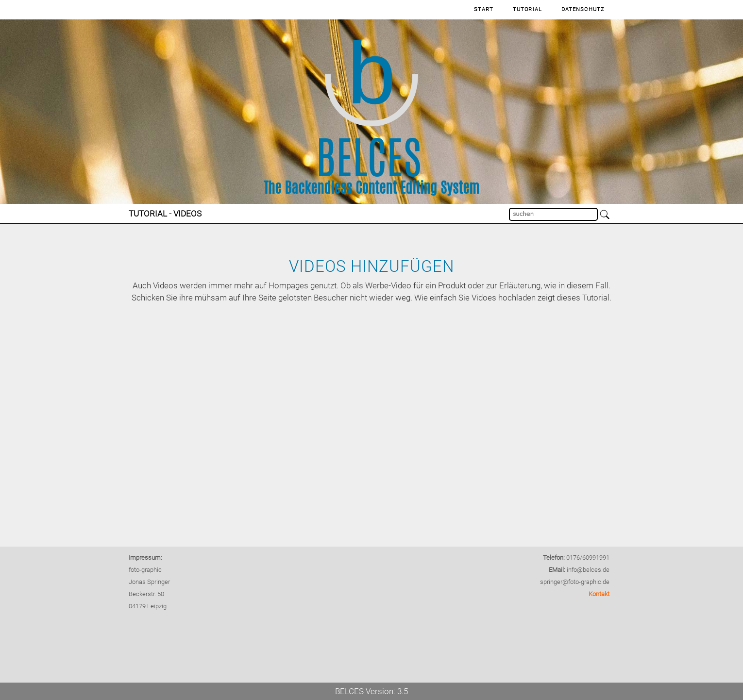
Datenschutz (583, 9)
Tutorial (527, 9)
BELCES (349, 691)
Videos (187, 214)
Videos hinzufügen (371, 266)
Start (484, 9)
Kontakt (599, 594)
